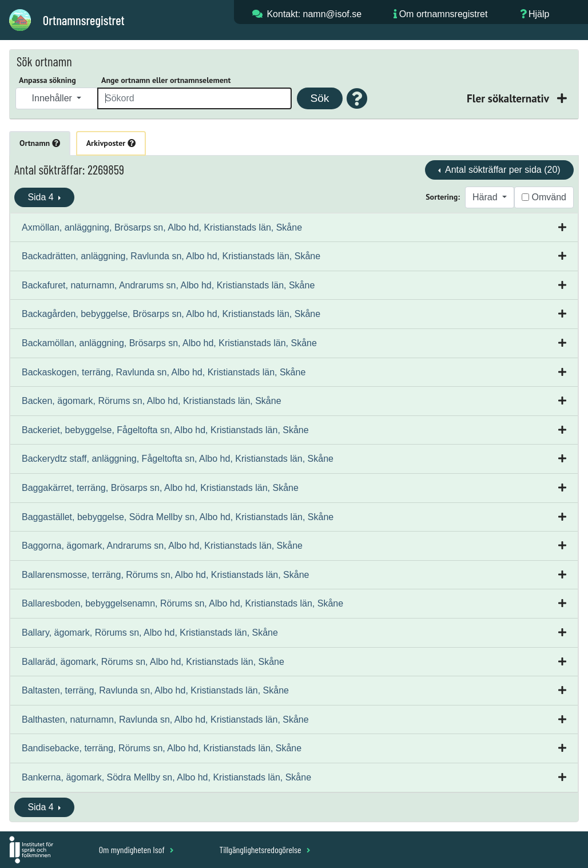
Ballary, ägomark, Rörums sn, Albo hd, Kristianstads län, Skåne (150, 633)
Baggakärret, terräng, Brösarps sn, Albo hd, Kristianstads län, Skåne (160, 488)
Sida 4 (42, 197)
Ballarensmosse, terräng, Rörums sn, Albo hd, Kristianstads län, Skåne (165, 575)
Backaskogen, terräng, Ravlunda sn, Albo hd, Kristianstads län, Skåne (164, 372)
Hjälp (539, 14)
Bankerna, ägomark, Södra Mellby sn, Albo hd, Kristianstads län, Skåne (166, 777)
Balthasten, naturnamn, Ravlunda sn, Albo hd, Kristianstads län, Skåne (165, 720)
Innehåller (53, 98)
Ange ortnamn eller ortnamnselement (166, 80)
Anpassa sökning (47, 80)
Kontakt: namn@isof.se (314, 14)
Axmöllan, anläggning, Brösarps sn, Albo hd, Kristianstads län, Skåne (162, 227)
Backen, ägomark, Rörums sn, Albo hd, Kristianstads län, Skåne (152, 401)
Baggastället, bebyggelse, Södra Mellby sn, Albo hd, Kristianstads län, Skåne (178, 517)
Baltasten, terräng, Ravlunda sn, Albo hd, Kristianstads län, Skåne (155, 690)
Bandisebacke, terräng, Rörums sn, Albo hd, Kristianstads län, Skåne (162, 748)
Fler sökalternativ (509, 98)
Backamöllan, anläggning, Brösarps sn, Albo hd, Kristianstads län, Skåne (169, 343)
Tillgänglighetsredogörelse (265, 849)
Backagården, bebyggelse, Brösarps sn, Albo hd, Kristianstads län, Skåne (171, 314)
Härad (486, 197)
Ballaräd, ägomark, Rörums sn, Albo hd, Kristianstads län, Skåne (153, 662)
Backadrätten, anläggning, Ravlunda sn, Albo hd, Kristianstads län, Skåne (171, 256)
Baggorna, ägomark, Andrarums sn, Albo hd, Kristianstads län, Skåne (162, 546)
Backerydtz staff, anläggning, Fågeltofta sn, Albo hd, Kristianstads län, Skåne (178, 459)
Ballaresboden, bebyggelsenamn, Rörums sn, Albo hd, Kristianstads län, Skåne (182, 603)
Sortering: (443, 197)
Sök (319, 98)
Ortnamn (40, 143)
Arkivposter (111, 143)
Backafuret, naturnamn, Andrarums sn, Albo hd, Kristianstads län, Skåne (168, 285)
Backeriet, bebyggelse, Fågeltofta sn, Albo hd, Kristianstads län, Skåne (165, 430)
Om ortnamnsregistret (444, 14)
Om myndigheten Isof (136, 849)
